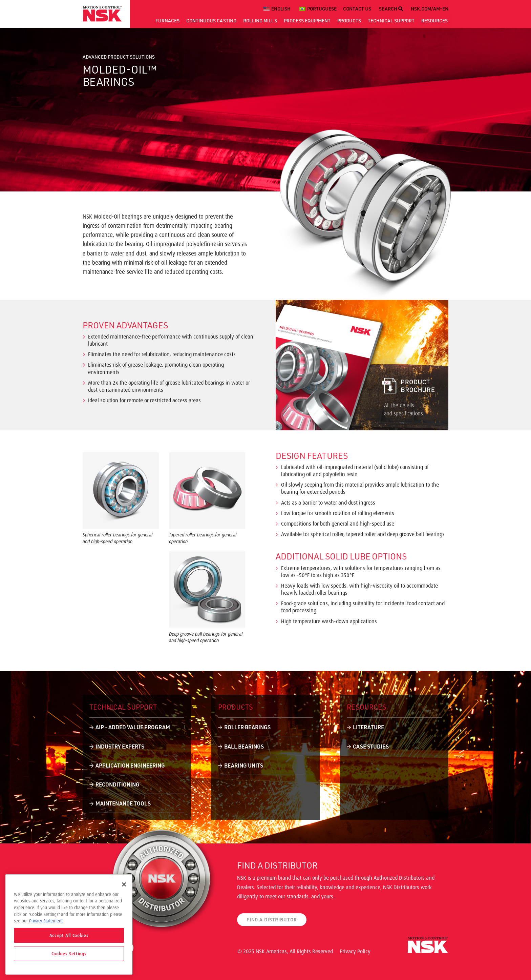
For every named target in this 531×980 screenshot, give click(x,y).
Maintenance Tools (123, 803)
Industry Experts (120, 746)
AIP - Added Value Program (133, 727)
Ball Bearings (244, 746)
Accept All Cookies (69, 935)
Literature (368, 727)
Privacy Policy (355, 951)
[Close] (124, 884)
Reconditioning (118, 784)
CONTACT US (357, 9)
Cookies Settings (69, 954)
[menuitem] (278, 9)
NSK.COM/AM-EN (430, 9)
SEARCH (391, 9)
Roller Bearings (247, 727)
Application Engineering (130, 765)
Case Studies (371, 746)
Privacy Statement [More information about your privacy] (46, 921)
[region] (69, 924)
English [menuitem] (281, 9)
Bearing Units (244, 765)
